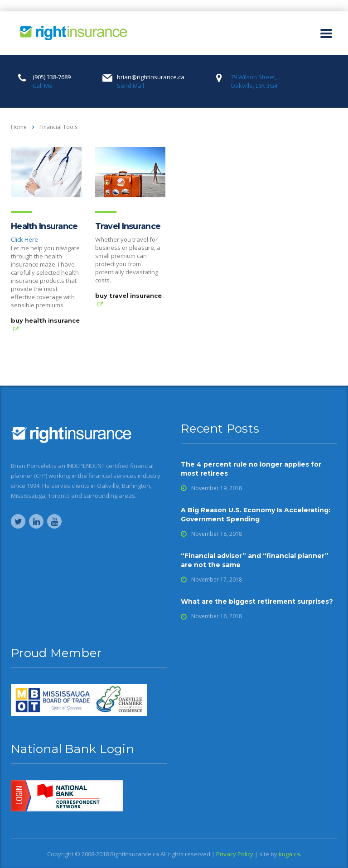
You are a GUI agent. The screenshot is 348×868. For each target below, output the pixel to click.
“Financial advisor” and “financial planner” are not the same (255, 560)
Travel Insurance (128, 226)
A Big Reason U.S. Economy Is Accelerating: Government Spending (256, 515)
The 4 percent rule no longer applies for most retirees (251, 469)
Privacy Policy (235, 854)
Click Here (24, 239)
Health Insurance (44, 226)
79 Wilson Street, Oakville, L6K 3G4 (254, 81)
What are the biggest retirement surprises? (257, 601)
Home (19, 127)
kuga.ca (289, 854)
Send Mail (130, 86)
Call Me (43, 86)
